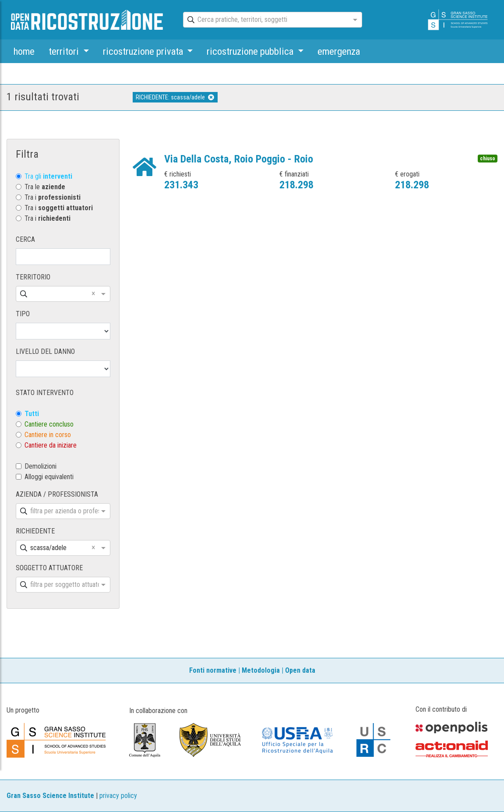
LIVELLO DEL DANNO (45, 351)
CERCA (25, 239)
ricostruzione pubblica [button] (251, 51)
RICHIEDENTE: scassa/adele (175, 97)
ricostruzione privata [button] (144, 51)
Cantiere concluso (49, 424)
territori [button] (65, 51)
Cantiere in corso (48, 435)
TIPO (23, 314)
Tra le (45, 187)
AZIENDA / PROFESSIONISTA (57, 494)
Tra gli (48, 176)
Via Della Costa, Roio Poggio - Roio (239, 159)
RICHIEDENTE (35, 531)
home (24, 51)
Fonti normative (213, 670)
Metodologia (261, 670)
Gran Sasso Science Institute (50, 796)
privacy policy (118, 796)
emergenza (339, 51)
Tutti (32, 414)
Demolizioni (41, 466)
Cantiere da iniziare (51, 445)
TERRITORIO (33, 277)
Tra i (53, 197)
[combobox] (265, 20)
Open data (300, 670)
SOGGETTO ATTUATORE (49, 568)
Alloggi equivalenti (49, 477)
